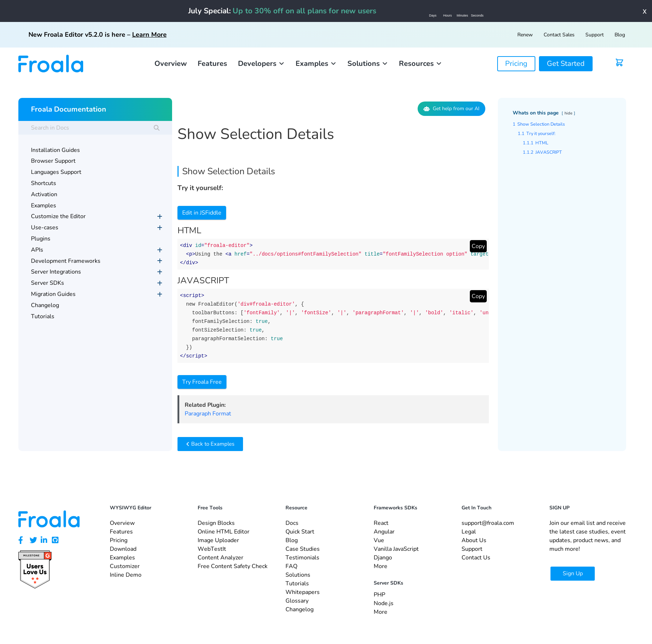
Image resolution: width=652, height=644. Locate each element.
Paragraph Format (208, 414)
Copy (478, 246)
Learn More (149, 35)
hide (568, 113)
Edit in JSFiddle (202, 213)
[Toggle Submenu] (159, 217)
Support (595, 35)
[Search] (157, 128)
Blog (620, 35)
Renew (525, 35)
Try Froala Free (202, 382)
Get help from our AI (451, 109)
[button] (261, 64)
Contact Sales (559, 35)
